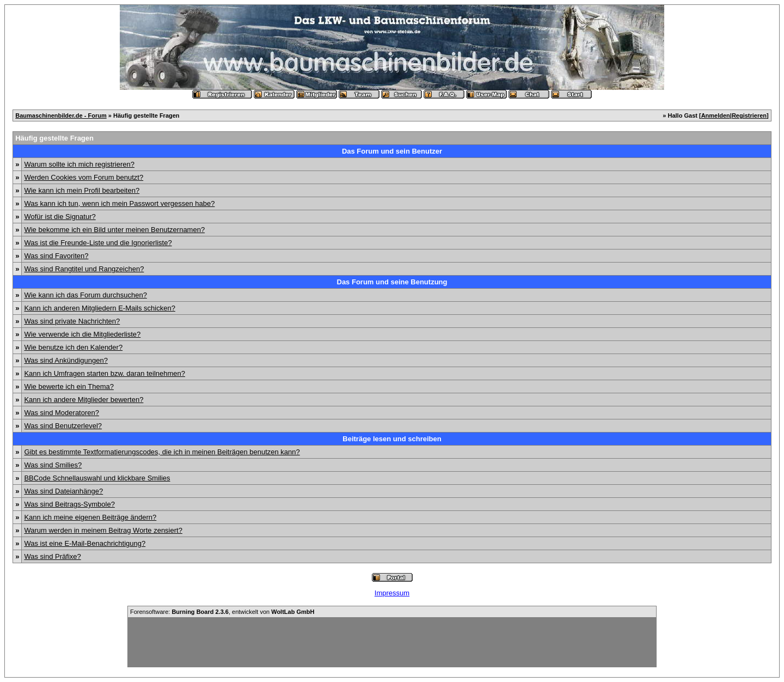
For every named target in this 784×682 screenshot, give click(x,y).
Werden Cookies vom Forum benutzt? (84, 177)
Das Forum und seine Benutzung (392, 282)
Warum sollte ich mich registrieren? (79, 164)
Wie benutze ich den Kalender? (73, 347)
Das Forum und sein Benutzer (392, 151)
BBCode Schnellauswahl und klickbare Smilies (97, 478)
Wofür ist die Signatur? (60, 217)
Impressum (392, 593)
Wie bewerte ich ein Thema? (69, 386)
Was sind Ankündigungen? (66, 360)
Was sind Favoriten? (56, 256)
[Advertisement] (392, 642)
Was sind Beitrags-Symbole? (69, 504)
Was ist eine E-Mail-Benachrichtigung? (85, 543)
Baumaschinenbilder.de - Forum (61, 115)
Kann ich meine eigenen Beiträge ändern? (90, 517)
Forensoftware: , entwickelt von (222, 612)
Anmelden (716, 115)
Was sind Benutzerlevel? (63, 426)
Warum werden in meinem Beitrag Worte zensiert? (103, 530)
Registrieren (749, 115)
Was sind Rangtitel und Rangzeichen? (84, 269)
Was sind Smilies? (53, 465)
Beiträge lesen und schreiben (392, 439)
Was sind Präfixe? (52, 556)
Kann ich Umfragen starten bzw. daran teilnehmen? (105, 373)
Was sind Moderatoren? (62, 413)
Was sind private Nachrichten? (72, 321)
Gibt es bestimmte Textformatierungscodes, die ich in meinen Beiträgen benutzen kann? (162, 452)
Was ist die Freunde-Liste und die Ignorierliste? (98, 243)
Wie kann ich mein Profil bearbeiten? (82, 190)
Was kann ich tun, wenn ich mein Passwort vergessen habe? (119, 203)
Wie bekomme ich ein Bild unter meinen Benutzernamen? (114, 230)
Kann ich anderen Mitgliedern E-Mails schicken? (99, 308)
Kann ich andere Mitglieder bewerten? (84, 400)
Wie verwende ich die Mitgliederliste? (82, 334)
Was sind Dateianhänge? (63, 491)
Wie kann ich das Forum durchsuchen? (85, 295)
